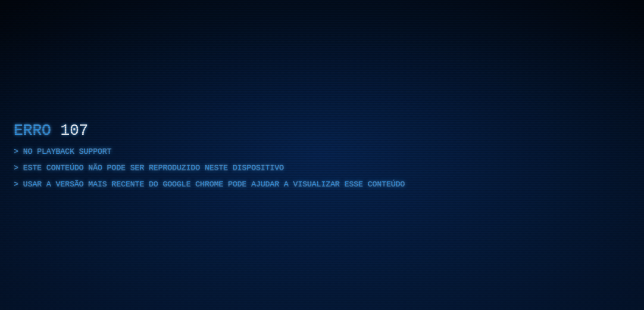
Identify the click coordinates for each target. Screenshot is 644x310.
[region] (322, 155)
